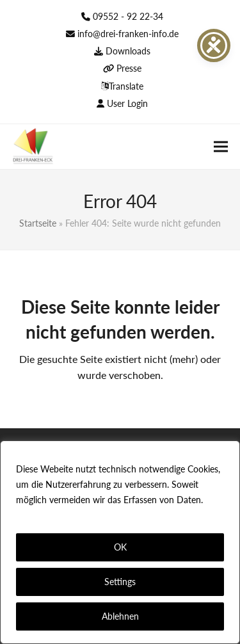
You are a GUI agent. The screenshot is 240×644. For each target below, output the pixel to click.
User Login (127, 103)
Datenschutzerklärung (62, 515)
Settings (120, 582)
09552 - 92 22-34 (128, 16)
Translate (126, 86)
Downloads (128, 51)
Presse (129, 68)
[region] (120, 542)
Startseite (38, 223)
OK (120, 547)
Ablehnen (120, 616)
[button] (221, 146)
